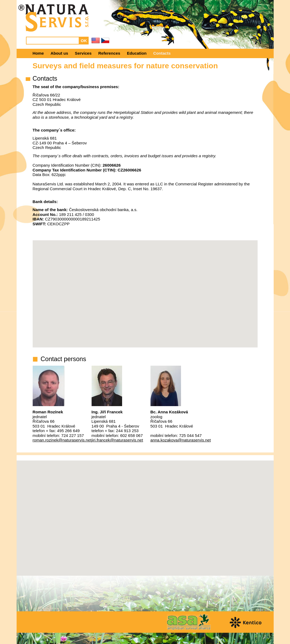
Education (137, 53)
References (109, 53)
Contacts (162, 53)
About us (59, 53)
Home (38, 53)
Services (83, 53)
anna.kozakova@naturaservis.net (181, 440)
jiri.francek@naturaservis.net (117, 440)
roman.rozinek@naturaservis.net (62, 440)
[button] (145, 513)
